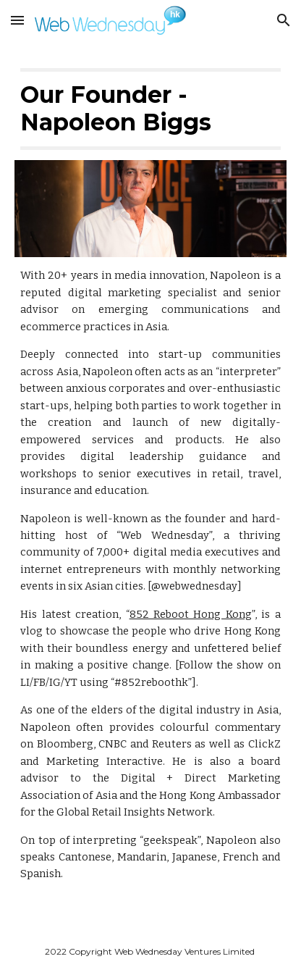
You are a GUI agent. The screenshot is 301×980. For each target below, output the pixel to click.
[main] (150, 109)
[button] (17, 20)
